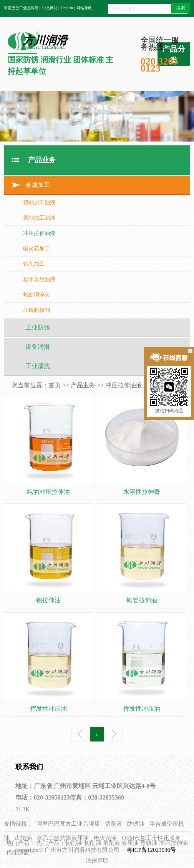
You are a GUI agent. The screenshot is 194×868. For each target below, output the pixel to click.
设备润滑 (38, 347)
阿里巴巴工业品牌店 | (22, 8)
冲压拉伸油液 (39, 233)
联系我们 (29, 767)
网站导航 (84, 8)
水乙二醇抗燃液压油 (63, 838)
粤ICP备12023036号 (152, 850)
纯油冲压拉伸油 (48, 492)
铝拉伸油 (48, 600)
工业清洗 (38, 366)
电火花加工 (36, 249)
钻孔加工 (34, 264)
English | (68, 8)
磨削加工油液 (39, 218)
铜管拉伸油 (142, 600)
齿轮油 (23, 838)
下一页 (114, 734)
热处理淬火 (36, 295)
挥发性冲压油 (48, 709)
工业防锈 (38, 327)
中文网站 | (51, 8)
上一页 (80, 734)
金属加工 (38, 185)
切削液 (114, 824)
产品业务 (83, 385)
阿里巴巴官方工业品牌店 (68, 824)
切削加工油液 (39, 202)
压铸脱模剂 (36, 310)
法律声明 (97, 861)
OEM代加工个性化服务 (151, 838)
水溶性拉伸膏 (142, 492)
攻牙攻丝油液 (39, 279)
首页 (55, 385)
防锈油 (136, 824)
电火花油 (105, 838)
